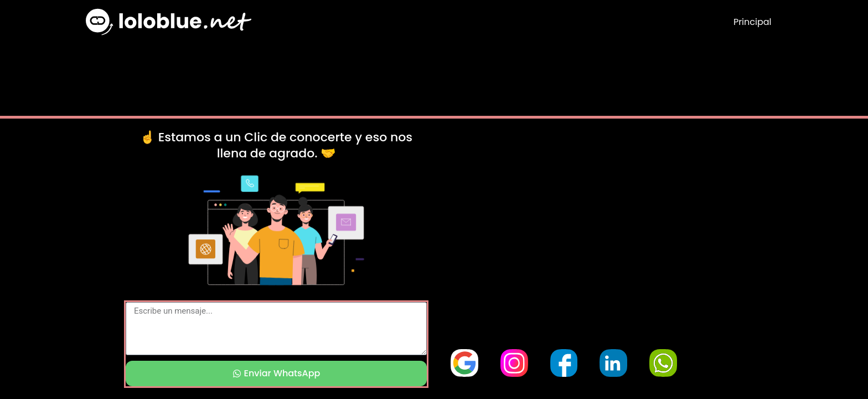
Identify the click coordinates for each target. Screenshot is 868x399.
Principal (753, 22)
